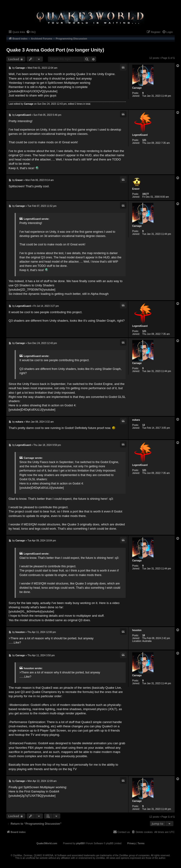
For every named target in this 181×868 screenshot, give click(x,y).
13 (144, 425)
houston (137, 630)
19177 (146, 194)
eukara (136, 420)
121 (144, 140)
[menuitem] (31, 32)
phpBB (80, 843)
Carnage (137, 88)
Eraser (136, 189)
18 (144, 635)
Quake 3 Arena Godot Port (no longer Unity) (55, 50)
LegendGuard (140, 135)
